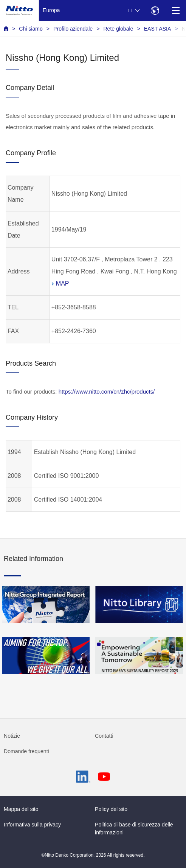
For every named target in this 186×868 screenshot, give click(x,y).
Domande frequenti (26, 751)
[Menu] (176, 10)
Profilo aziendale (73, 29)
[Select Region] (155, 10)
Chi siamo (31, 29)
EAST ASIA (158, 29)
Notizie (12, 736)
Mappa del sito (21, 809)
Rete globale (118, 29)
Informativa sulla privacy (32, 825)
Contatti (104, 736)
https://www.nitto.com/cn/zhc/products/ (107, 392)
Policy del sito (111, 809)
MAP (63, 283)
